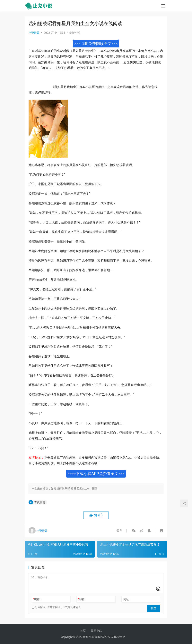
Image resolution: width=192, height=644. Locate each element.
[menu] (163, 6)
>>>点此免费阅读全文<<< (96, 44)
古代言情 (40, 502)
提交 (155, 607)
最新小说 (75, 33)
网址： (127, 599)
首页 (83, 631)
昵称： (38, 599)
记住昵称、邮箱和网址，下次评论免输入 (56, 607)
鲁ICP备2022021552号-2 (110, 637)
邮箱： (83, 599)
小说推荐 (34, 33)
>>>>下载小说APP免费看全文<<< (96, 474)
